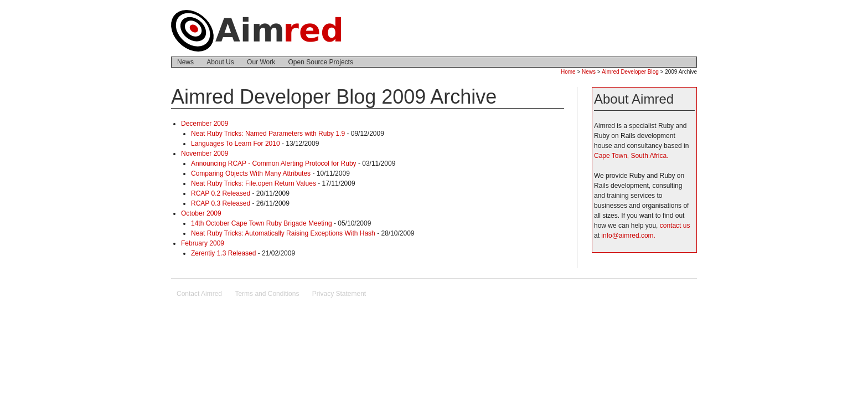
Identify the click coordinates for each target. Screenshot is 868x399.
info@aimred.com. (628, 236)
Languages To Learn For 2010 (236, 144)
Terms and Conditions (267, 294)
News (185, 62)
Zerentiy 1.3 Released (223, 253)
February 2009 (203, 243)
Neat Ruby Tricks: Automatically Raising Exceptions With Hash (283, 233)
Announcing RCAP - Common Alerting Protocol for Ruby (274, 163)
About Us (220, 62)
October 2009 (201, 213)
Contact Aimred (199, 294)
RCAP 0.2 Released (221, 193)
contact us (675, 226)
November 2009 (205, 154)
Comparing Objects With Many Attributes (251, 173)
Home (568, 72)
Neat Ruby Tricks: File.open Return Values (254, 183)
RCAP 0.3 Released (221, 203)
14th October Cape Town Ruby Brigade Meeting (262, 223)
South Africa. (650, 156)
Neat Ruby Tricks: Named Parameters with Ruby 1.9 (268, 134)
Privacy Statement (339, 294)
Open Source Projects (321, 62)
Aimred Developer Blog (630, 72)
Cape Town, (611, 156)
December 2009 (205, 124)
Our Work (261, 62)
